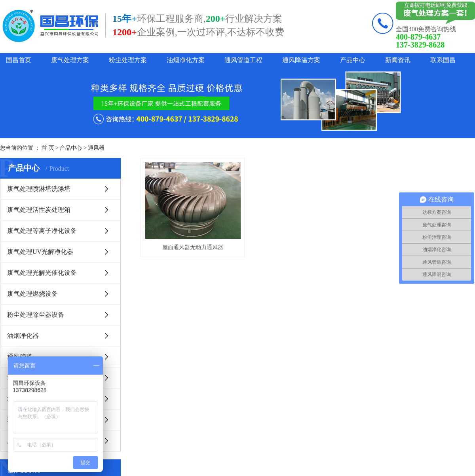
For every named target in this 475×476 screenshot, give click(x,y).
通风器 (96, 148)
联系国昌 (443, 60)
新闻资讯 (398, 60)
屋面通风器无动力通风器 (194, 249)
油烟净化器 (23, 336)
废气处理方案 (70, 60)
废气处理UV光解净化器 (40, 252)
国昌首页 (19, 60)
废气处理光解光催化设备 (42, 273)
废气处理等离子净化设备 (42, 231)
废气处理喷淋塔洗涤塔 (39, 189)
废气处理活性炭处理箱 (39, 210)
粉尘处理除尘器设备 (36, 315)
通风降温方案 (301, 60)
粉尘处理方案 (128, 60)
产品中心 (353, 60)
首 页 (48, 148)
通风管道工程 (243, 60)
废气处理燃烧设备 (32, 294)
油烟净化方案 (186, 60)
